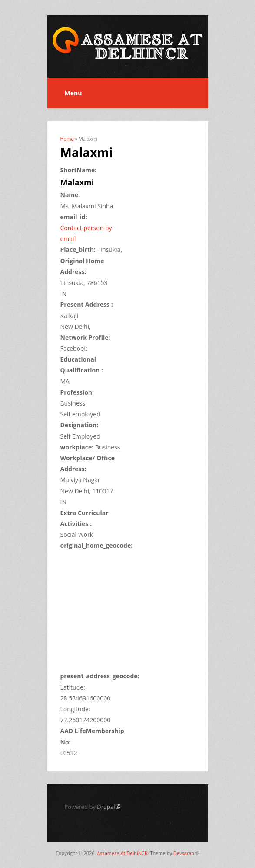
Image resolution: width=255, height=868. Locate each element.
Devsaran (186, 853)
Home (67, 139)
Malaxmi (77, 182)
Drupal (108, 807)
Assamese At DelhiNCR (122, 853)
